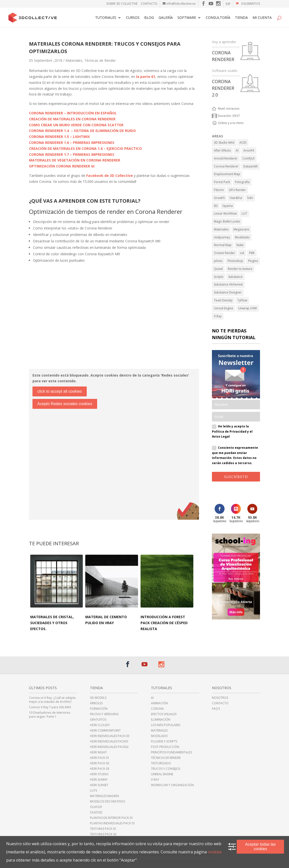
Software (187, 18)
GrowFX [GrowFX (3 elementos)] (219, 198)
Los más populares (166, 725)
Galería (166, 18)
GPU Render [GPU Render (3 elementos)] (237, 190)
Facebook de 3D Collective (110, 176)
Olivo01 (96, 807)
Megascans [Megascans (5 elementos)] (241, 229)
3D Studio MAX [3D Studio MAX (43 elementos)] (224, 143)
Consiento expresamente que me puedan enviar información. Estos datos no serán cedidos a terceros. (235, 455)
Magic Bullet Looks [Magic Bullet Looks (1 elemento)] (227, 221)
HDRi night (98, 752)
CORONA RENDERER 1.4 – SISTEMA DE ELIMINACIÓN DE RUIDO (82, 131)
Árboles (96, 703)
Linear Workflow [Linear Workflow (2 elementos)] (225, 213)
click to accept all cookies (60, 391)
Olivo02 (96, 812)
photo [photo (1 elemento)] (218, 261)
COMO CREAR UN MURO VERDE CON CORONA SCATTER (76, 125)
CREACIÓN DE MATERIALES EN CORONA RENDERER (72, 119)
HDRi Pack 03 (100, 769)
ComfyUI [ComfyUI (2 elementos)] (248, 158)
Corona (157, 709)
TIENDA (241, 18)
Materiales (74, 60)
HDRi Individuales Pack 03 (110, 736)
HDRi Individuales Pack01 (109, 741)
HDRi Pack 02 (100, 763)
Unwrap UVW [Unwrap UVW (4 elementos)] (247, 308)
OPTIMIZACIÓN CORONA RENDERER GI (62, 166)
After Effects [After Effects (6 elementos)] (222, 150)
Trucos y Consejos (166, 769)
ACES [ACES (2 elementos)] (243, 143)
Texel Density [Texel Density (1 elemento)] (223, 300)
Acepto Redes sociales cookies (65, 404)
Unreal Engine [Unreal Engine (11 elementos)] (224, 308)
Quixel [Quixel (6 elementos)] (218, 269)
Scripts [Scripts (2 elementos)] (219, 277)
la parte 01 (146, 77)
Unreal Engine (162, 774)
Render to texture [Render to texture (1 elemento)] (240, 269)
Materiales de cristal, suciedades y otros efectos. (52, 623)
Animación (159, 703)
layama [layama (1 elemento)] (228, 206)
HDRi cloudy (100, 725)
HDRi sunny (99, 780)
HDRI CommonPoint (105, 731)
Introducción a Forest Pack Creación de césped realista (164, 623)
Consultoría (218, 18)
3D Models (98, 698)
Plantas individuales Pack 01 (113, 823)
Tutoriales (106, 18)
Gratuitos (98, 720)
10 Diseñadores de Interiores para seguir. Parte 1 (50, 715)
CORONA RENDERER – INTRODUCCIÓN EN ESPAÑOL (73, 113)
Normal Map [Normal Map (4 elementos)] (223, 245)
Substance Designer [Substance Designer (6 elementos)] (228, 292)
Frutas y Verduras (104, 714)
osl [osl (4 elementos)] (242, 253)
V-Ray (155, 780)
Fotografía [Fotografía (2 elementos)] (242, 182)
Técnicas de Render (100, 60)
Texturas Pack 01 (103, 829)
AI (152, 698)
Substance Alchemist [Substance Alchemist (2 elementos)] (228, 284)
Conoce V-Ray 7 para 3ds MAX (50, 707)
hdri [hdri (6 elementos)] (250, 198)
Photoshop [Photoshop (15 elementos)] (235, 261)
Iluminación (161, 720)
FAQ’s (216, 709)
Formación (99, 709)
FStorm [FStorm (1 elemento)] (219, 190)
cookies (215, 852)
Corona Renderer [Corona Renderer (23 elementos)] (226, 166)
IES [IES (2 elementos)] (216, 206)
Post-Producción (165, 747)
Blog (149, 18)
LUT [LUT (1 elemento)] (244, 213)
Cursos (133, 18)
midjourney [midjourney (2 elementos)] (222, 237)
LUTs (93, 791)
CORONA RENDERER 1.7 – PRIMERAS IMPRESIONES (72, 154)
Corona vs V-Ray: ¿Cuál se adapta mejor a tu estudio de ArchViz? (52, 700)
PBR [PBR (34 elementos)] (252, 253)
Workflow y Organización (172, 785)
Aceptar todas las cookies (260, 847)
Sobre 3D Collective (122, 4)
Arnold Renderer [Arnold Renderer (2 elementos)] (226, 158)
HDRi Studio (99, 774)
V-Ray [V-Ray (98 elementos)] (218, 316)
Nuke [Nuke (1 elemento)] (240, 245)
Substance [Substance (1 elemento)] (235, 277)
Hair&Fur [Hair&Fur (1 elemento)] (236, 198)
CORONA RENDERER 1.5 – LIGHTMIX (59, 137)
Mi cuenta (262, 18)
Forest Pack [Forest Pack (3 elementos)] (222, 182)
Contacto (149, 4)
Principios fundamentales (171, 752)
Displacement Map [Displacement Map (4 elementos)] (227, 174)
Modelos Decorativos (107, 802)
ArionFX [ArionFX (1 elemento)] (249, 150)
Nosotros (220, 698)
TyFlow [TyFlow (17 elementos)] (242, 300)
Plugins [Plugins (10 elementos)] (253, 261)
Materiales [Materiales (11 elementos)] (221, 229)
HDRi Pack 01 (100, 758)
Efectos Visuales (164, 714)
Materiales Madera (105, 796)
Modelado (159, 736)
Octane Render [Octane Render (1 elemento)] (224, 253)
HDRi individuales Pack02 (109, 747)
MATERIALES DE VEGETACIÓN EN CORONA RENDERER (75, 160)
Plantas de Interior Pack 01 (112, 818)
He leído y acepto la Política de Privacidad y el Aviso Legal (232, 431)
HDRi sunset (99, 785)
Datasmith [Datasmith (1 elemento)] (251, 166)
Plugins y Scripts (164, 741)
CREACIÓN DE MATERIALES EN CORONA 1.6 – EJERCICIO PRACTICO (85, 148)
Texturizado (161, 763)
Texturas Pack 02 (103, 834)
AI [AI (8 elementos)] (237, 150)
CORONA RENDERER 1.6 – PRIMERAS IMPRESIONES (72, 143)
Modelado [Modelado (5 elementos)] (242, 237)
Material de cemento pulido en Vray (106, 620)
